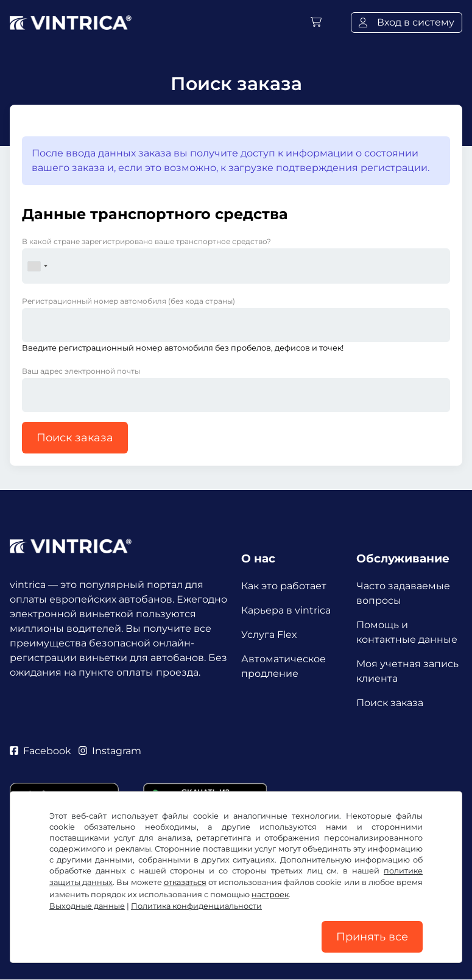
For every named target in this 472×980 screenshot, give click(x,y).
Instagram (110, 751)
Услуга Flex (269, 635)
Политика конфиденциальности (196, 906)
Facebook (41, 751)
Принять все (372, 937)
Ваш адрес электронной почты (81, 371)
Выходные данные (87, 906)
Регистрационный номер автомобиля (129, 301)
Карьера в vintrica (286, 610)
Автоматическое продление (284, 666)
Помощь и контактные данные (407, 632)
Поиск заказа (75, 438)
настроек (270, 894)
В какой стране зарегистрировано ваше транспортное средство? (146, 241)
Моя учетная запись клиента (407, 671)
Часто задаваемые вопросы (403, 593)
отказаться (185, 882)
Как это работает (284, 586)
